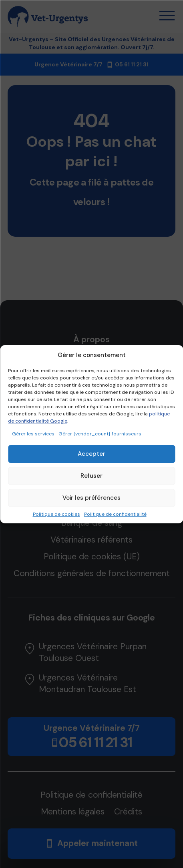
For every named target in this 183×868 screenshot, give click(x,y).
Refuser (91, 476)
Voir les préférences (91, 498)
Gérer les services (33, 434)
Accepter (91, 454)
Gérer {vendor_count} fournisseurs (100, 434)
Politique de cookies (56, 514)
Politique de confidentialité (115, 514)
